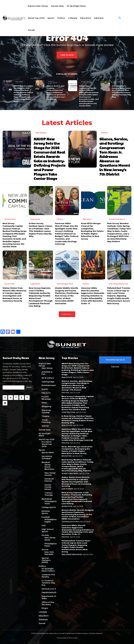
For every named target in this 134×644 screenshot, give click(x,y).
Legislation (35, 284)
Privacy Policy (62, 638)
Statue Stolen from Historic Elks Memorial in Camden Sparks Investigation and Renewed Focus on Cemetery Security (14, 294)
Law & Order (9, 284)
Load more (67, 314)
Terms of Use (73, 638)
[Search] (29, 387)
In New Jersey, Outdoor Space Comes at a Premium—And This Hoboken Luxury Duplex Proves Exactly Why (122, 91)
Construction (85, 82)
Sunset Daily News (117, 219)
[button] (120, 18)
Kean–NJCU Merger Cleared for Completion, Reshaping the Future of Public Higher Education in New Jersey (92, 231)
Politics (51, 82)
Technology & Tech (65, 284)
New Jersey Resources (118, 284)
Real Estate (19, 82)
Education (87, 219)
